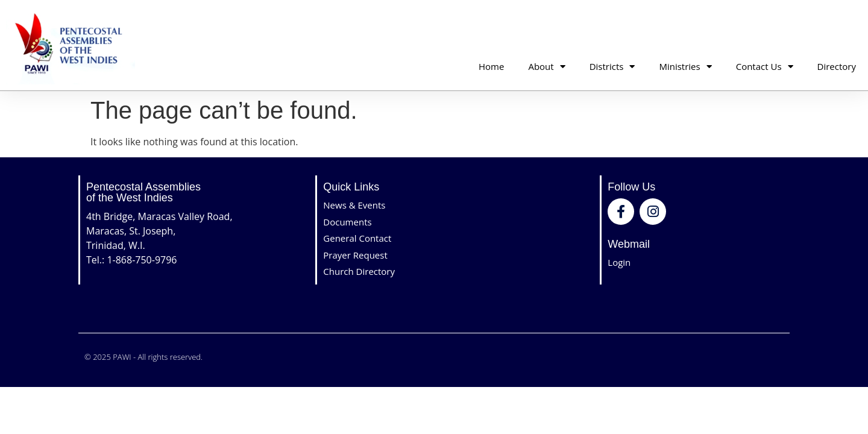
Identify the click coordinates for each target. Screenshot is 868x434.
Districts (612, 67)
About (546, 67)
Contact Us (765, 67)
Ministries (685, 67)
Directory (837, 66)
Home (491, 66)
